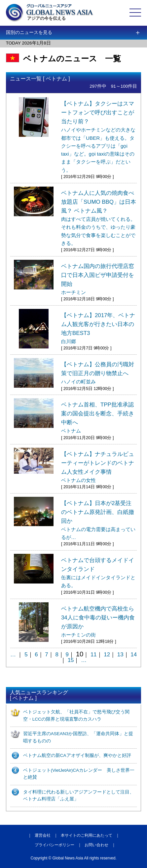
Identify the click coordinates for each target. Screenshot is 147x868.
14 (134, 655)
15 (71, 660)
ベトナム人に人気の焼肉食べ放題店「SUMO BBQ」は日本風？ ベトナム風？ (99, 218)
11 (94, 655)
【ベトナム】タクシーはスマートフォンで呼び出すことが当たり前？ (98, 137)
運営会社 (43, 835)
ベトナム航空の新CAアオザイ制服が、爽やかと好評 (77, 755)
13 (120, 655)
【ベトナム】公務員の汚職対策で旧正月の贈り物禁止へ (98, 373)
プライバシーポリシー (55, 845)
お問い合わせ (96, 845)
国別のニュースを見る (29, 32)
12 (107, 655)
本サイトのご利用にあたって (87, 835)
